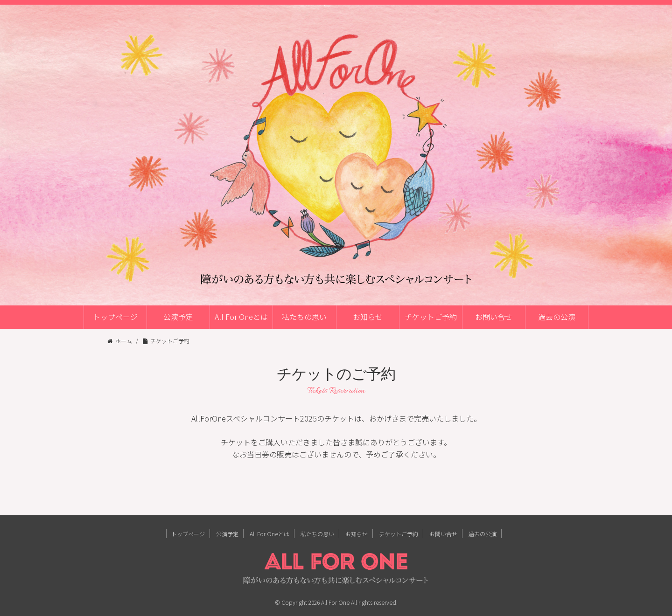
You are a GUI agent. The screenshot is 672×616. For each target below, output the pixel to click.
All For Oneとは (241, 317)
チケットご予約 (431, 317)
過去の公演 (557, 317)
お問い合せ (494, 317)
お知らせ (368, 317)
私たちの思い (304, 317)
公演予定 (178, 317)
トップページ (115, 317)
